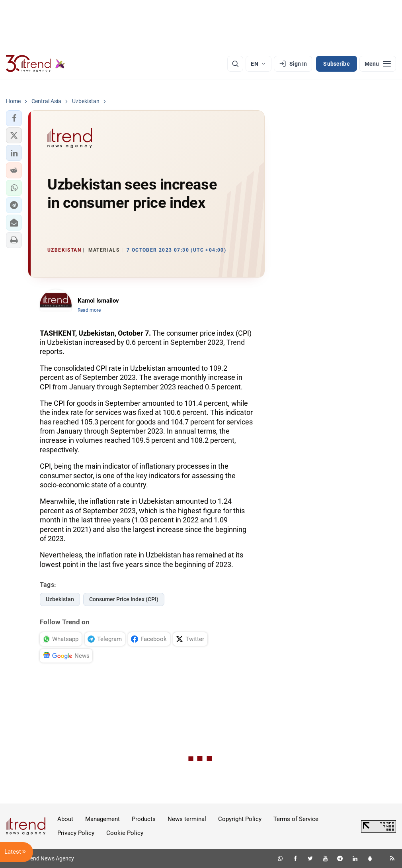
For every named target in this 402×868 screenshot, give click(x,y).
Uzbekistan (60, 599)
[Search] (235, 64)
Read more (89, 310)
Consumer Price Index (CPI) (124, 599)
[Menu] (378, 64)
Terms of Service (296, 819)
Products (144, 819)
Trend (236, 342)
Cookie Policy (125, 833)
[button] (14, 118)
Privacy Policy (76, 833)
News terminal (187, 819)
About (65, 819)
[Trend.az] (35, 64)
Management (102, 819)
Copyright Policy (240, 819)
